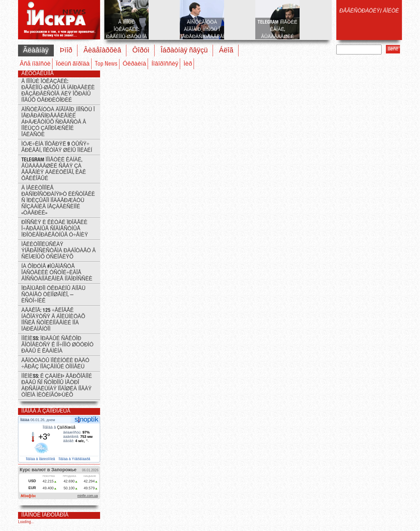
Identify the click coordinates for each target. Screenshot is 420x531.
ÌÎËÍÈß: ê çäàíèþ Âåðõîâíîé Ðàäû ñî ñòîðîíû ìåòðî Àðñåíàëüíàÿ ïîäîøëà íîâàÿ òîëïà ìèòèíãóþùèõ (57, 386)
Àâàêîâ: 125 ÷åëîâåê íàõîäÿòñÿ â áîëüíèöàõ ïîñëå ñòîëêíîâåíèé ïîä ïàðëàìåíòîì (53, 320)
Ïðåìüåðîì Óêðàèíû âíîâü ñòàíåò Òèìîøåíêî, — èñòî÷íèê (53, 295)
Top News (106, 64)
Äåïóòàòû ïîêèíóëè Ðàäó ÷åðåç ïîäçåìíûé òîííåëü (55, 364)
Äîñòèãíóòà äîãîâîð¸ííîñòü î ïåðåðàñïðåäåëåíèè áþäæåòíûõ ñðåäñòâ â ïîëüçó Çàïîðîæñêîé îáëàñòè (58, 122)
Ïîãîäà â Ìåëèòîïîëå (41, 459)
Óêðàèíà (135, 64)
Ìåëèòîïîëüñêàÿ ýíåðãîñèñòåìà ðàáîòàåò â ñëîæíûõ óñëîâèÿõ (59, 251)
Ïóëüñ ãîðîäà (73, 64)
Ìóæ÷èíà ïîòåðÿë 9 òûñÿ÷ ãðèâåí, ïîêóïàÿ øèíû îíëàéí (57, 147)
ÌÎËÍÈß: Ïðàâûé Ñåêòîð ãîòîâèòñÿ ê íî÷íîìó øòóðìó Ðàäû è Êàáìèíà (57, 345)
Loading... (26, 522)
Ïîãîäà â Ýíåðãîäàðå (75, 459)
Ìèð (188, 64)
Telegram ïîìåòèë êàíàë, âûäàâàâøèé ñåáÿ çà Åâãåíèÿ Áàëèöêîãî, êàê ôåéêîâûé (54, 169)
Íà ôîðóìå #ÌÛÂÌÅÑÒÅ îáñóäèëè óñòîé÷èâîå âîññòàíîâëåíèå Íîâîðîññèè (57, 273)
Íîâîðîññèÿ (165, 64)
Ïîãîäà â (59, 427)
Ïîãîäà (25, 420)
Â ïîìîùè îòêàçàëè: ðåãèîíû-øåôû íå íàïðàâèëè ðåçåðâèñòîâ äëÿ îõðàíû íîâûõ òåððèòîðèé (58, 91)
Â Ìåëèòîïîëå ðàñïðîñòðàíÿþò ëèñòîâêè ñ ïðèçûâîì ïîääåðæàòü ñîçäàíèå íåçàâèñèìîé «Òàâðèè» (58, 201)
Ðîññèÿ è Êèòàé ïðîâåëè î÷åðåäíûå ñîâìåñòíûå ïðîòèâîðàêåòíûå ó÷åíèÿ (55, 229)
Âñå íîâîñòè (35, 64)
